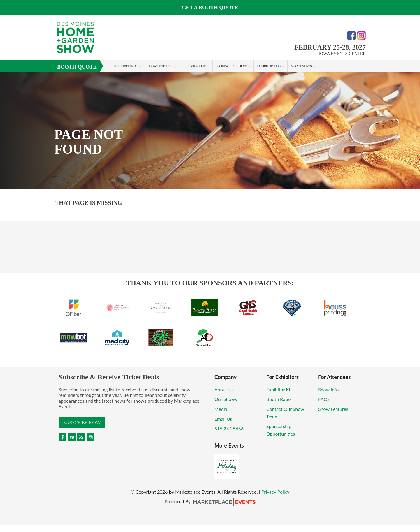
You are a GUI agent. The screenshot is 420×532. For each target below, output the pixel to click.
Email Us (223, 419)
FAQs (324, 399)
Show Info (328, 389)
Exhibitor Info (268, 66)
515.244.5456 (229, 428)
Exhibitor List (194, 66)
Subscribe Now (82, 422)
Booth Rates (279, 399)
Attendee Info (126, 66)
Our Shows (226, 399)
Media (221, 409)
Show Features (160, 66)
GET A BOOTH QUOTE (210, 8)
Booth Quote (77, 67)
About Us (224, 389)
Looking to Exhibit (231, 66)
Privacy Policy (275, 492)
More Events (301, 66)
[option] (210, 130)
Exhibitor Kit (279, 389)
